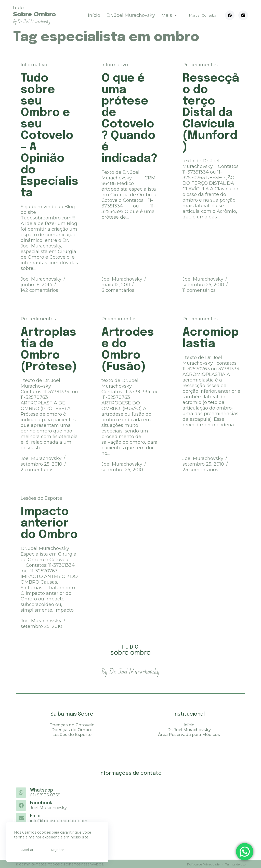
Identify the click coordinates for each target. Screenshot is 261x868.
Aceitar (25, 850)
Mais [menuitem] (170, 15)
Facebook (41, 803)
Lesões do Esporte (41, 498)
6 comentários (118, 290)
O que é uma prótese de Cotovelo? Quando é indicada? (129, 119)
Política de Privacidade (203, 864)
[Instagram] (243, 15)
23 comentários (200, 470)
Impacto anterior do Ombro (49, 523)
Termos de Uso (235, 864)
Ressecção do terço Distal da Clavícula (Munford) (211, 113)
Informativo (34, 65)
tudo (34, 15)
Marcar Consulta (203, 15)
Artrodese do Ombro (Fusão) (128, 350)
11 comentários (199, 290)
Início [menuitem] (94, 15)
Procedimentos (200, 65)
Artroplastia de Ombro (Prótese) (49, 350)
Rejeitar (50, 850)
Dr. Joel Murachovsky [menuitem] (131, 15)
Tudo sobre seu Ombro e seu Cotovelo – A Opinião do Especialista (49, 136)
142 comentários (39, 290)
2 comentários (37, 470)
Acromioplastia (211, 338)
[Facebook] (230, 15)
